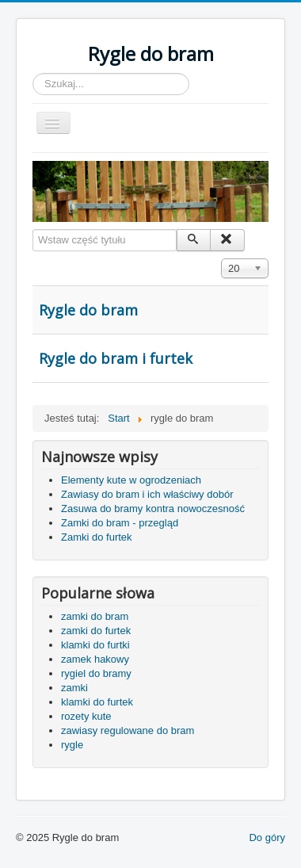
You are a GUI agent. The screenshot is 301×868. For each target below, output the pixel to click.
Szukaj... (33, 73)
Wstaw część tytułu (33, 229)
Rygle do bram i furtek (116, 358)
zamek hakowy (95, 659)
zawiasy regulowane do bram (128, 730)
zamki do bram (95, 616)
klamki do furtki (95, 645)
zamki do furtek (96, 631)
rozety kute (86, 716)
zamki (74, 688)
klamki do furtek (97, 702)
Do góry (267, 837)
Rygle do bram (88, 310)
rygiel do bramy (96, 673)
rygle (72, 745)
